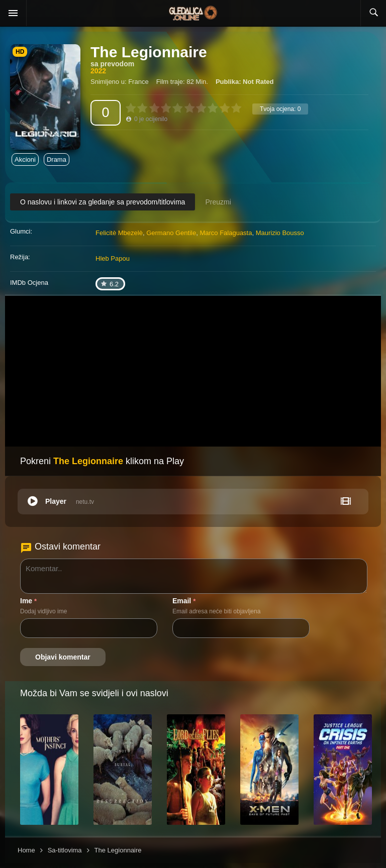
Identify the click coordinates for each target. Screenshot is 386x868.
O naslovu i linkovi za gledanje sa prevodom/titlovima (103, 202)
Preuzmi (218, 202)
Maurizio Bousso (280, 233)
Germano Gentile (171, 233)
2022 (98, 71)
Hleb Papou (113, 258)
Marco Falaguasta (226, 233)
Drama (57, 159)
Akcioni (25, 159)
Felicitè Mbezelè (119, 233)
